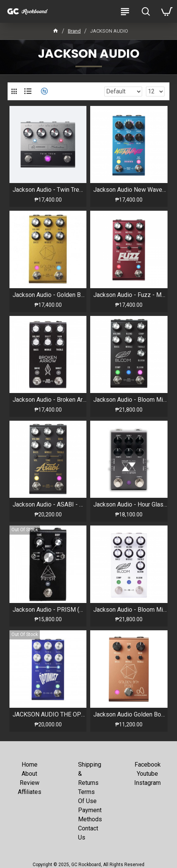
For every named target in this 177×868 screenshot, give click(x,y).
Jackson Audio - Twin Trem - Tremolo (49, 190)
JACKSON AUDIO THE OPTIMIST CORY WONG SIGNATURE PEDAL (49, 714)
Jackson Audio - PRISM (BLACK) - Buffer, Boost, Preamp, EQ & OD (49, 610)
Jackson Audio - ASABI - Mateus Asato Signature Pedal (49, 504)
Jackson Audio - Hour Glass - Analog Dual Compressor (130, 504)
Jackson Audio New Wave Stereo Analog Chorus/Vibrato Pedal (130, 190)
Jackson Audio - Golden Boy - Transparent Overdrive (49, 295)
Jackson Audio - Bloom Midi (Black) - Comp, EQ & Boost (130, 400)
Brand (74, 31)
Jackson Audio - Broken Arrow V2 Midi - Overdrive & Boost (49, 400)
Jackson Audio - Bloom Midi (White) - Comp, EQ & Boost (130, 610)
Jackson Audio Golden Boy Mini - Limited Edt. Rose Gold (130, 714)
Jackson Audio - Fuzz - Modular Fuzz (130, 295)
